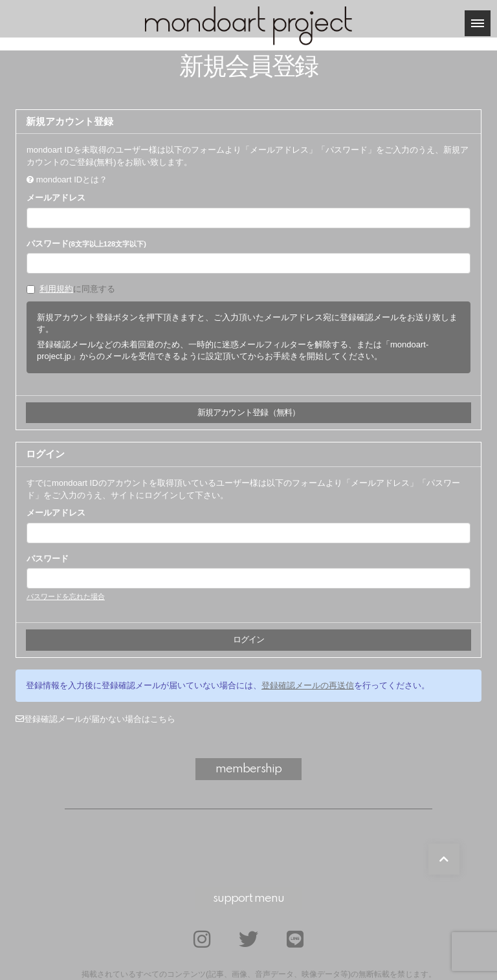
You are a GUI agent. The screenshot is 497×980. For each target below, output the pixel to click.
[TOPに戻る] (444, 859)
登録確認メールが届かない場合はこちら (95, 719)
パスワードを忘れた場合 (66, 596)
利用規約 (56, 289)
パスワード (86, 244)
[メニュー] (478, 23)
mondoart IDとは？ (72, 180)
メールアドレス (56, 198)
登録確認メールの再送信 (308, 685)
